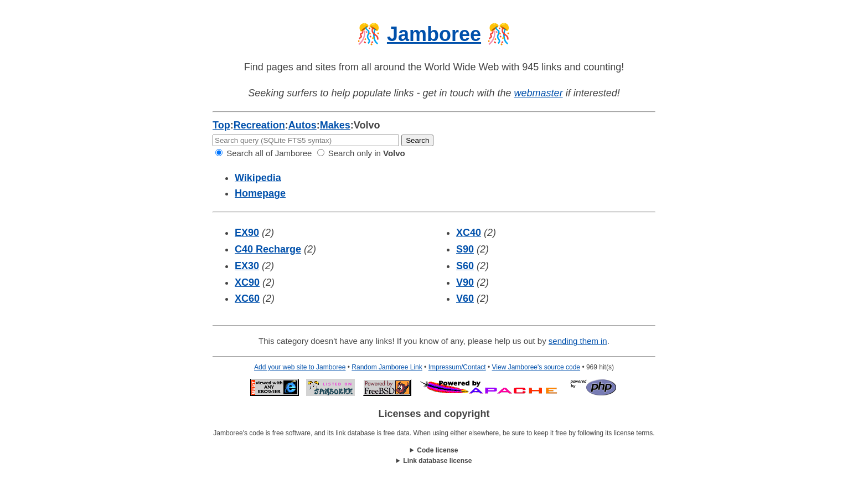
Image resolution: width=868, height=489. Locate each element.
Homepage (260, 193)
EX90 (247, 233)
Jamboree (434, 34)
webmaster (539, 93)
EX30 (247, 266)
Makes (335, 125)
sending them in (578, 341)
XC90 (247, 282)
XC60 (247, 298)
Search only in (361, 153)
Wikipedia (258, 178)
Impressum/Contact (457, 367)
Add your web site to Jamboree (300, 367)
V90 (465, 282)
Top (221, 125)
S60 (465, 266)
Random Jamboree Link (387, 367)
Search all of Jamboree (263, 153)
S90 (465, 249)
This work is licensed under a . (434, 461)
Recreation (259, 125)
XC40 (469, 233)
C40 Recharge (268, 249)
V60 (465, 298)
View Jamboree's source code (536, 367)
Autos (303, 125)
